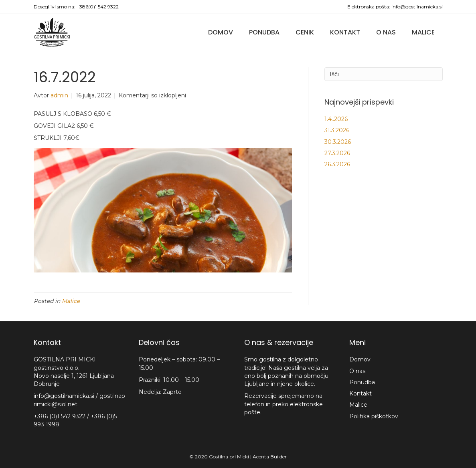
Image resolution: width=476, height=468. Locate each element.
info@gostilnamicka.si (417, 7)
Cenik (305, 32)
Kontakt (345, 32)
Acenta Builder (270, 457)
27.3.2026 (337, 153)
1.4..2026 (336, 119)
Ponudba (264, 32)
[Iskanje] (384, 74)
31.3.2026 (337, 130)
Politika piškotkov (374, 416)
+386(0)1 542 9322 (98, 7)
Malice (423, 32)
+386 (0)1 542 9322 (60, 416)
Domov (221, 32)
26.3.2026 (337, 164)
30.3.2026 (338, 142)
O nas (386, 32)
